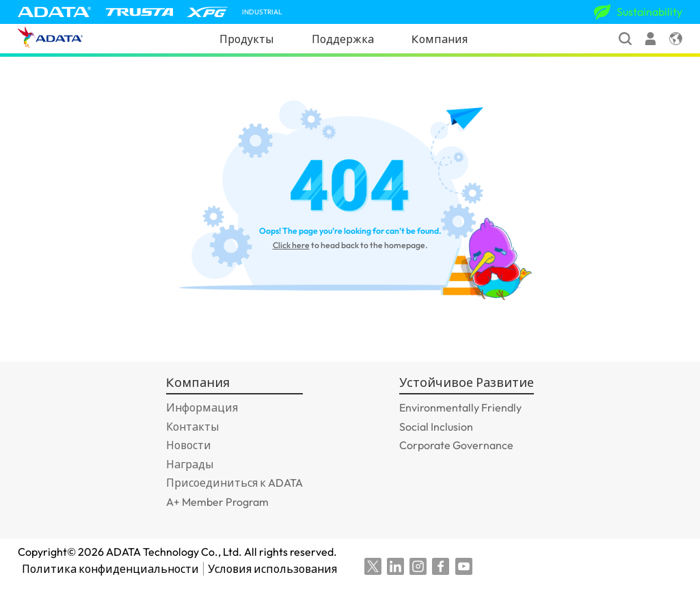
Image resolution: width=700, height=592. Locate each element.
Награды (190, 464)
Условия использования (278, 569)
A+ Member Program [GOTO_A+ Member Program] (217, 502)
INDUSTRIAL (262, 12)
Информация (202, 407)
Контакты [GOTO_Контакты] (192, 427)
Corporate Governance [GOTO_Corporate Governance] (456, 445)
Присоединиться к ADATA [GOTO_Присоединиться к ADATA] (234, 483)
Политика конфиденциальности (110, 569)
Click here (291, 245)
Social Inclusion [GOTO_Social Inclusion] (436, 427)
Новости (189, 445)
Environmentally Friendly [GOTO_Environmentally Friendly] (460, 407)
